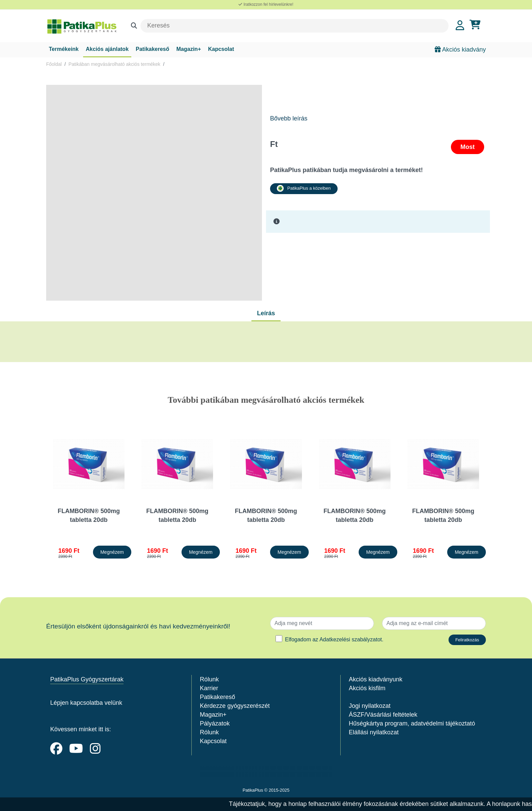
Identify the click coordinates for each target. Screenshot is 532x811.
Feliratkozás (467, 640)
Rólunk (209, 679)
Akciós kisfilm (367, 688)
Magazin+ (189, 49)
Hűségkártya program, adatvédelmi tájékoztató (412, 723)
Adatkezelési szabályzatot (350, 639)
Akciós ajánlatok (107, 49)
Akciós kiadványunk (376, 679)
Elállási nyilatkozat (374, 732)
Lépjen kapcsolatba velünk (86, 703)
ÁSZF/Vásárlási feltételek (383, 715)
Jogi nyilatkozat (370, 706)
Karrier (209, 688)
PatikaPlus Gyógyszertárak (87, 679)
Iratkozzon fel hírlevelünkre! (266, 4)
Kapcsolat (221, 49)
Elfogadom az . (334, 639)
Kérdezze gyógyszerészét (235, 706)
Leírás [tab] (266, 313)
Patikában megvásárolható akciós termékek (115, 64)
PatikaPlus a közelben (304, 188)
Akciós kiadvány (460, 50)
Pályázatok (215, 723)
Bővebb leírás (289, 118)
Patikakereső (153, 49)
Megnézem (112, 552)
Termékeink (64, 49)
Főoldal (54, 64)
